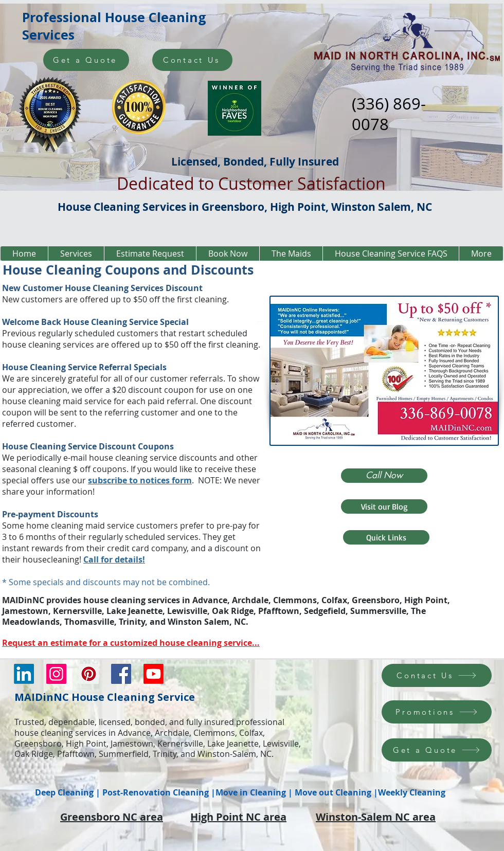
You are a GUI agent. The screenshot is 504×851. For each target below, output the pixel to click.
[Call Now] (384, 476)
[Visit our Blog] (384, 506)
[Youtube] (154, 674)
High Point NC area (238, 817)
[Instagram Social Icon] (56, 674)
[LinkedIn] (24, 674)
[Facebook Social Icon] (121, 674)
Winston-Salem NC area (376, 817)
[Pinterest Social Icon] (89, 674)
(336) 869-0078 (389, 114)
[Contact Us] (192, 60)
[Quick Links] (386, 537)
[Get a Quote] (86, 60)
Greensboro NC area (112, 817)
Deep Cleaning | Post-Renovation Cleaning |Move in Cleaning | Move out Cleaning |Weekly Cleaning (240, 792)
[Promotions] (437, 712)
